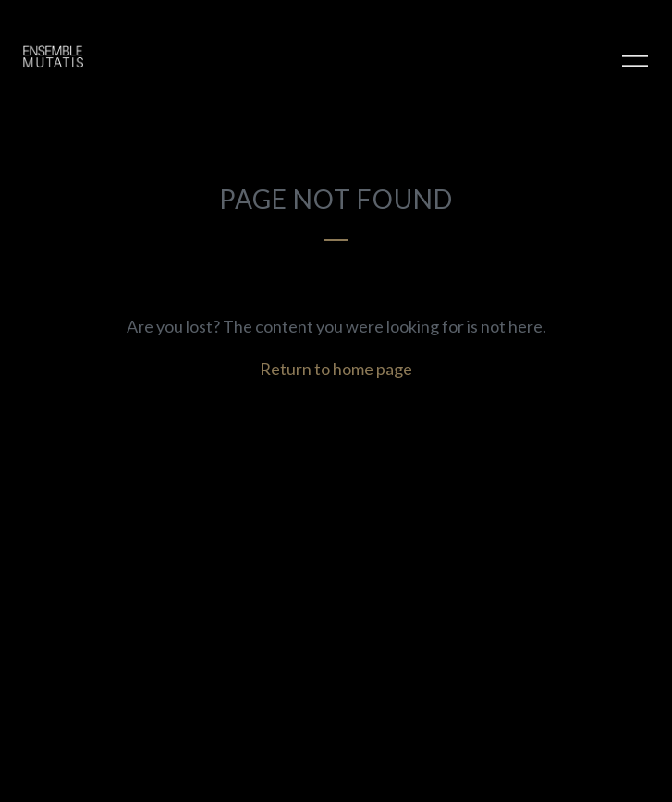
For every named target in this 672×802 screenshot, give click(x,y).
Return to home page (336, 369)
